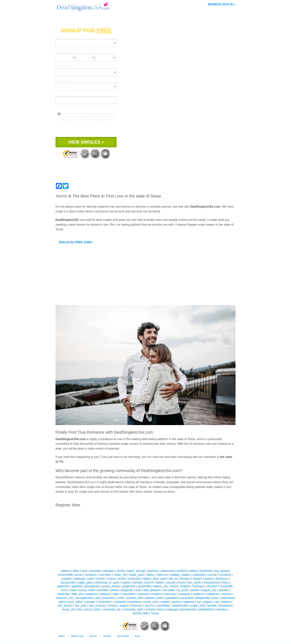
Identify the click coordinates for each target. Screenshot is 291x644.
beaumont (168, 571)
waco (161, 609)
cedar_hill (120, 575)
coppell (66, 579)
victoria (150, 609)
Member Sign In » (222, 4)
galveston (63, 586)
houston (212, 586)
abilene (66, 571)
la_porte (183, 590)
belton (194, 571)
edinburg (101, 582)
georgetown (92, 586)
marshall (143, 594)
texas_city (69, 609)
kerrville (103, 590)
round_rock (151, 602)
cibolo (150, 575)
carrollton (105, 575)
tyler (97, 609)
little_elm (78, 594)
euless (126, 582)
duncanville (68, 582)
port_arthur (76, 602)
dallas (147, 579)
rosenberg (134, 602)
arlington (109, 571)
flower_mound (166, 582)
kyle (138, 590)
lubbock (105, 594)
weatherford (206, 609)
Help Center (123, 636)
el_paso (114, 582)
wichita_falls (140, 613)
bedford (182, 571)
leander (224, 590)
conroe (212, 575)
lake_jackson (152, 590)
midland (198, 594)
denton (198, 579)
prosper (90, 602)
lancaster (169, 590)
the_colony (85, 609)
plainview (228, 598)
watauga (172, 609)
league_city (209, 590)
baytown (153, 571)
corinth (100, 579)
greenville (144, 586)
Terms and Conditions (93, 114)
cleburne (162, 575)
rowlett (165, 602)
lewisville (64, 594)
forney (181, 582)
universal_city (112, 609)
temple (212, 606)
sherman (137, 606)
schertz (112, 606)
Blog (137, 636)
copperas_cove (83, 579)
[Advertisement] (145, 275)
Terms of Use (77, 636)
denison (185, 579)
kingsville (127, 590)
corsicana (134, 579)
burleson (91, 575)
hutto (73, 590)
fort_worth (195, 582)
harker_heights (180, 586)
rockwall (120, 602)
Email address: (63, 95)
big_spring (222, 571)
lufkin (116, 594)
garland (77, 586)
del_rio (173, 579)
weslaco (222, 609)
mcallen (156, 594)
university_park (133, 609)
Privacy (93, 636)
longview (92, 594)
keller (92, 590)
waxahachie (188, 609)
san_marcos (97, 606)
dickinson (222, 579)
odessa (150, 598)
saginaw (189, 602)
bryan (79, 575)
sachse (176, 602)
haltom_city (160, 586)
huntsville (226, 586)
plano (62, 602)
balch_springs (136, 571)
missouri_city (64, 598)
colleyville (199, 575)
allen (76, 571)
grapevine (129, 586)
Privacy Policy (108, 114)
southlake (163, 606)
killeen (115, 590)
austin (121, 571)
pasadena (173, 598)
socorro (150, 606)
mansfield (128, 594)
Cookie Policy (63, 117)
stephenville (180, 606)
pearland (187, 598)
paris (160, 598)
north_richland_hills (130, 598)
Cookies (107, 636)
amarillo (95, 571)
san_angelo (204, 602)
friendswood (212, 582)
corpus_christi (116, 579)
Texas (155, 613)
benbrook (206, 571)
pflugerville (202, 598)
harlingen (199, 586)
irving (82, 590)
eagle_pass (85, 582)
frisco (225, 582)
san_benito (65, 606)
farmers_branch (143, 582)
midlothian (212, 594)
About (62, 636)
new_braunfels (105, 598)
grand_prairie (111, 586)
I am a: (59, 38)
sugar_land (198, 606)
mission (227, 594)
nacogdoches (84, 598)
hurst (64, 590)
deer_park (160, 579)
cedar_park (136, 575)
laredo (195, 590)
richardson (105, 602)
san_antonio (223, 602)
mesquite (184, 594)
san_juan (81, 606)
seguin (124, 606)
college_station (180, 575)
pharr (216, 598)
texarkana (225, 606)
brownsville (66, 575)
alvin (85, 571)
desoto (209, 579)
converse (225, 575)
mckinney (170, 594)
